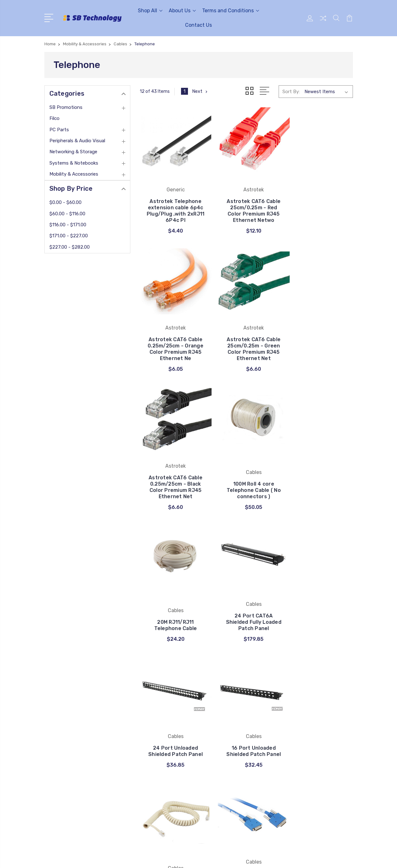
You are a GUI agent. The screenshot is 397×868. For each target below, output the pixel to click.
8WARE (214, 741)
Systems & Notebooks (74, 163)
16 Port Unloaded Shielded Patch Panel (173, 609)
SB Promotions (66, 107)
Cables (213, 703)
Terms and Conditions (231, 11)
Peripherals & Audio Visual (77, 141)
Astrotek (216, 750)
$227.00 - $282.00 (70, 247)
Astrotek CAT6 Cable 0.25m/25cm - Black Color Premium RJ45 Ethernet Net (246, 351)
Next (200, 91)
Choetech (217, 722)
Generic (214, 731)
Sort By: (291, 92)
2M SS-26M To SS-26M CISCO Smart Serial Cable (319, 609)
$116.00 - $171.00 (68, 225)
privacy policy (142, 741)
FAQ (132, 722)
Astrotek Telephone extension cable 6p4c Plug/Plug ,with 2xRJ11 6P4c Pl (173, 212)
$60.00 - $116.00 (67, 214)
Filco (54, 118)
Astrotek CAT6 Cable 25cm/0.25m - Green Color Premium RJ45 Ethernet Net (173, 348)
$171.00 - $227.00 (69, 236)
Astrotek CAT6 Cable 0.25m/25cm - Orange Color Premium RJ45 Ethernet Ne (319, 209)
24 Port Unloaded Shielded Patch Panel (319, 481)
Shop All (150, 11)
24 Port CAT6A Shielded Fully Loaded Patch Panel (246, 481)
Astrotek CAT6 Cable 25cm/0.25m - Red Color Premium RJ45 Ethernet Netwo (246, 209)
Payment (137, 713)
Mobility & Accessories (74, 174)
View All (215, 760)
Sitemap (106, 857)
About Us (182, 11)
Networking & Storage (73, 152)
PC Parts (59, 130)
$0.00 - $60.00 (65, 202)
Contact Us (198, 25)
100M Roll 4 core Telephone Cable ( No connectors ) (319, 355)
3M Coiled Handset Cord (246, 612)
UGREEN (216, 713)
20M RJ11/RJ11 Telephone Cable (173, 485)
